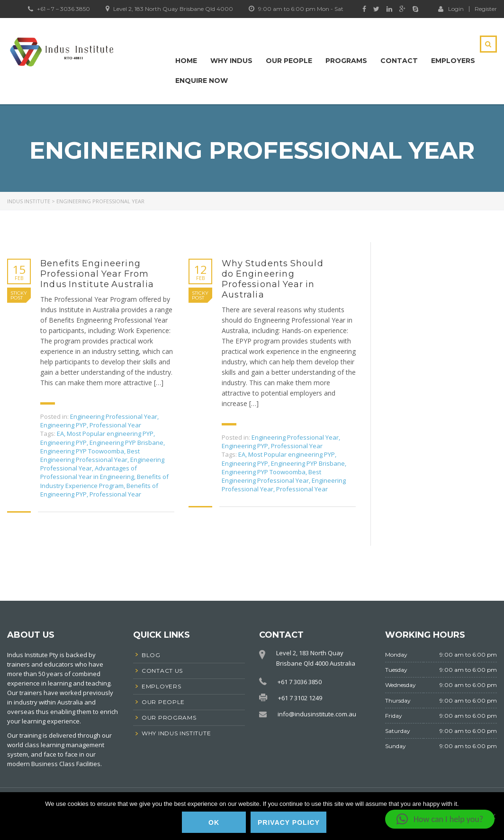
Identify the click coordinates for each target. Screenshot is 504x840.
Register (486, 9)
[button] (440, 819)
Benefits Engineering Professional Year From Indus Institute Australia (97, 274)
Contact (399, 61)
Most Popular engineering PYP (110, 434)
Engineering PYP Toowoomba (82, 451)
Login (451, 9)
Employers (453, 61)
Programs (346, 61)
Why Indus (231, 61)
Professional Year (115, 425)
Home (186, 61)
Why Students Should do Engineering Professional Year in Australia (273, 279)
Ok (214, 822)
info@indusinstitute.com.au (317, 714)
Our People (289, 61)
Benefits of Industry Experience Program (104, 481)
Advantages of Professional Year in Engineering (89, 472)
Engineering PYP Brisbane (126, 443)
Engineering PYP (63, 425)
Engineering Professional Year (114, 416)
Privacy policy (289, 822)
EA (60, 434)
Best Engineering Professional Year (90, 455)
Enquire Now (202, 81)
